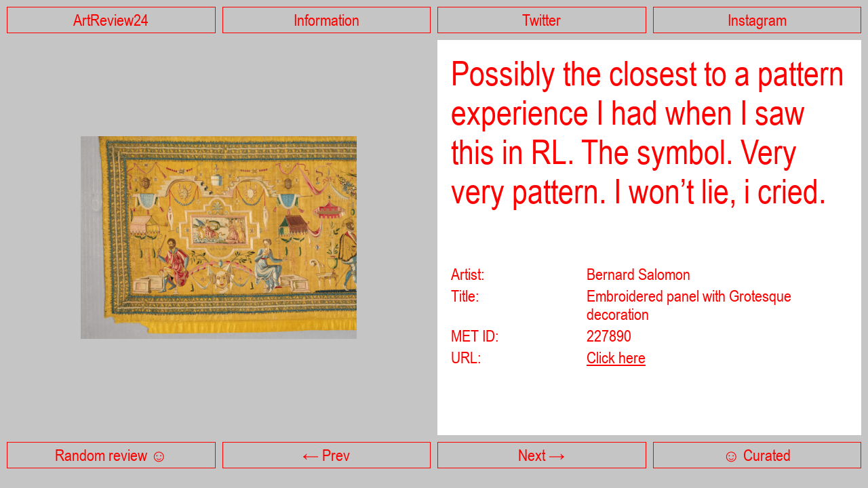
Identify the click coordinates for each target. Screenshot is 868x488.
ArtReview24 (111, 20)
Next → (541, 455)
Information (327, 20)
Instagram (757, 20)
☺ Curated (757, 455)
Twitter (541, 20)
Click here (616, 358)
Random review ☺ (111, 455)
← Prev (326, 455)
